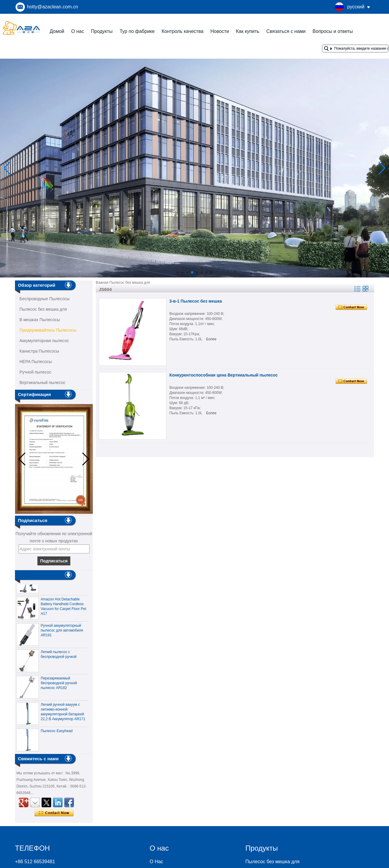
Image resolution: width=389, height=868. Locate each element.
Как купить (247, 31)
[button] (178, 272)
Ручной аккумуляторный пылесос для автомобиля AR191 (62, 632)
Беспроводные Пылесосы (45, 299)
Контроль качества (183, 31)
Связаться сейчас (54, 813)
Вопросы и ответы (333, 31)
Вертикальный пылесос (42, 383)
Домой (57, 31)
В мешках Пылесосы (40, 320)
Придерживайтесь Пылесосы (48, 330)
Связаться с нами (286, 31)
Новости (220, 31)
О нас (78, 31)
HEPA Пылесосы (36, 362)
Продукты (102, 31)
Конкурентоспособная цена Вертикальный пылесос (224, 375)
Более (211, 339)
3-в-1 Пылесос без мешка (196, 301)
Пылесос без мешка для (43, 309)
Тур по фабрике (137, 31)
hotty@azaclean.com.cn (53, 7)
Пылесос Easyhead (57, 733)
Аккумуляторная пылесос (44, 341)
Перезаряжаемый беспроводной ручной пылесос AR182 (59, 685)
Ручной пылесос (35, 372)
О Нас (156, 862)
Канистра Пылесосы (39, 351)
